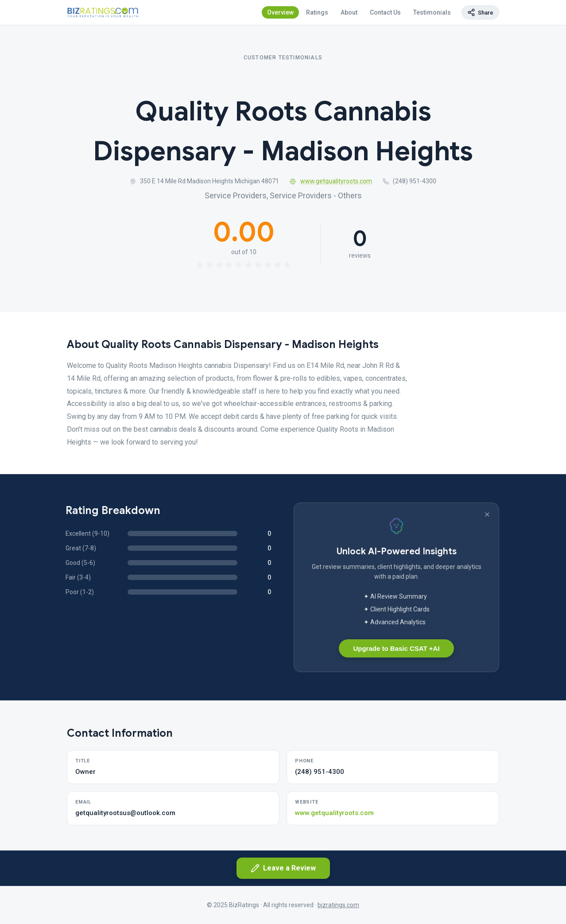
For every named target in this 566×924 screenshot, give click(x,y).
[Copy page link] (480, 12)
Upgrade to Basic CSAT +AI (396, 648)
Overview (280, 12)
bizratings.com (338, 905)
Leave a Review (283, 868)
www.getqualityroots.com (331, 181)
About (349, 12)
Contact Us (385, 12)
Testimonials (432, 12)
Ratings (317, 12)
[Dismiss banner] (487, 514)
